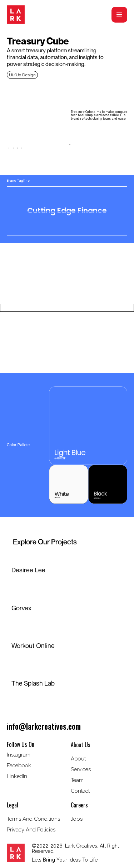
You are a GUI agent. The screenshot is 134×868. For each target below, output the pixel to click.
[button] (119, 15)
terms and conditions (33, 819)
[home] (16, 15)
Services (81, 769)
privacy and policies (31, 830)
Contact (80, 791)
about (78, 759)
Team (77, 780)
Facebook (19, 766)
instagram (19, 755)
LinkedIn (17, 776)
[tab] (67, 144)
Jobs (77, 819)
